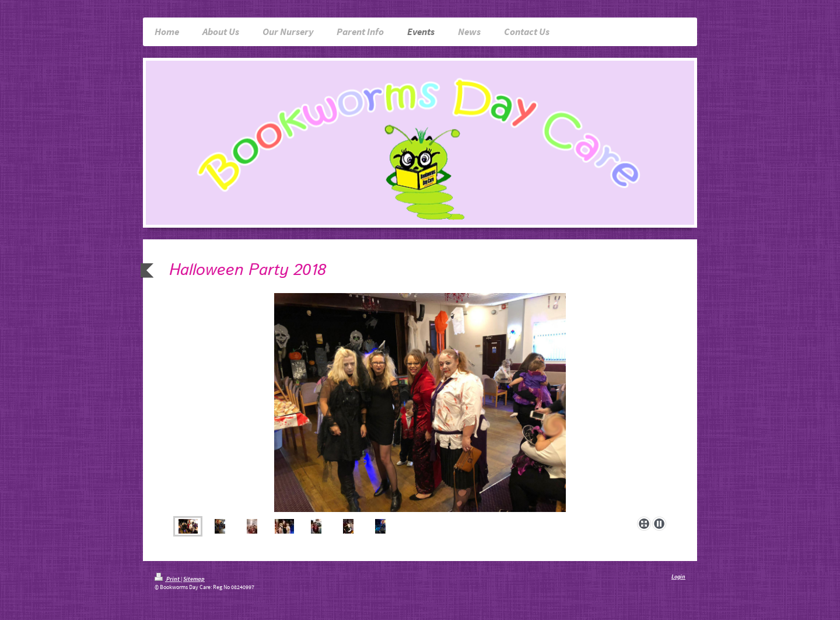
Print (168, 579)
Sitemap (194, 579)
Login (678, 577)
